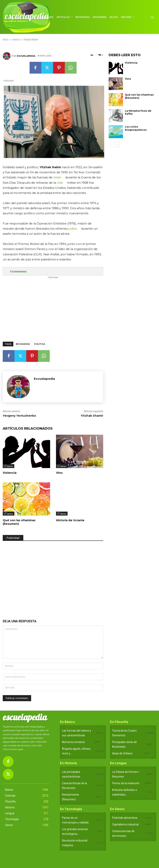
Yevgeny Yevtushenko (19, 416)
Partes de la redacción (126, 783)
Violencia (10, 473)
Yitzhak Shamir (92, 416)
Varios (10, 466)
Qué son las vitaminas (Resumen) (19, 522)
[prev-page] (111, 145)
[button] (152, 17)
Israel (57, 177)
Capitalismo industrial (125, 824)
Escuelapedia (26, 56)
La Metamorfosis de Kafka (138, 112)
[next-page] (117, 145)
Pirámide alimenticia (125, 818)
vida (60, 183)
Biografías (23, 344)
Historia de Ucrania (70, 520)
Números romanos (73, 742)
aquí (20, 749)
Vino (59, 473)
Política (40, 344)
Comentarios (18, 272)
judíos (73, 229)
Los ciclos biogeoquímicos (136, 128)
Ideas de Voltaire (122, 753)
